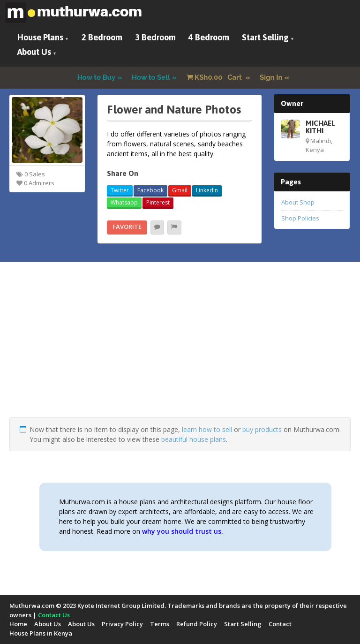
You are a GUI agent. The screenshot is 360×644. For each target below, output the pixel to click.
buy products (262, 429)
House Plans (40, 37)
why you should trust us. (183, 531)
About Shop (298, 202)
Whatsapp (124, 202)
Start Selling (265, 37)
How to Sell (151, 77)
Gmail (180, 190)
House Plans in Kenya (41, 633)
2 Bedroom (102, 37)
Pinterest (158, 202)
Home (18, 624)
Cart (215, 77)
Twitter (120, 190)
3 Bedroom (155, 37)
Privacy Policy (122, 624)
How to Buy (97, 77)
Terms (160, 624)
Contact (280, 624)
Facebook (150, 190)
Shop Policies (300, 218)
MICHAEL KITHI (320, 127)
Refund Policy (197, 624)
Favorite (127, 227)
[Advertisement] (180, 352)
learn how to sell (207, 429)
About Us (34, 52)
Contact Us (54, 615)
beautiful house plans (194, 439)
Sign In (271, 77)
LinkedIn (207, 190)
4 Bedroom (209, 37)
